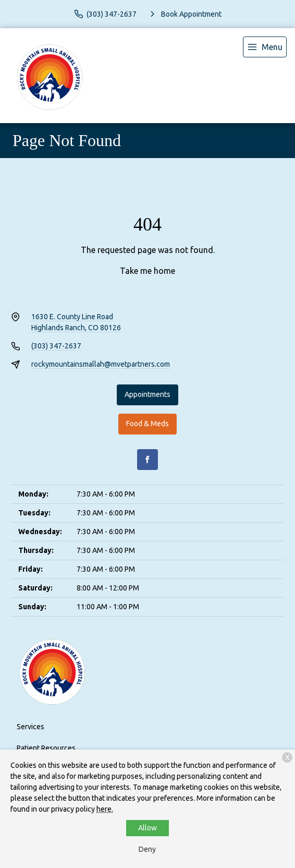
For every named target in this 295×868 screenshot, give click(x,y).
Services (30, 727)
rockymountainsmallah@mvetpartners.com (101, 364)
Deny (147, 849)
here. (105, 809)
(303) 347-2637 (56, 346)
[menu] (265, 47)
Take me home (147, 271)
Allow (147, 828)
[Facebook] (147, 460)
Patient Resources (46, 748)
